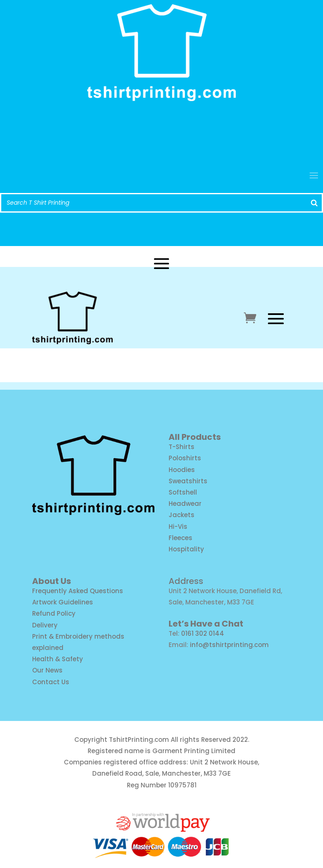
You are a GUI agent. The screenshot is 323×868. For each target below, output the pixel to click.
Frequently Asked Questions (78, 591)
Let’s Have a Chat (206, 624)
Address (186, 581)
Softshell (183, 492)
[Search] (314, 203)
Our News (47, 670)
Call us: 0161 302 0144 (161, 147)
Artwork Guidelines (63, 602)
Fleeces (180, 538)
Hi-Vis (178, 527)
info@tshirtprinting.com (161, 131)
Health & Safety (58, 659)
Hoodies (182, 470)
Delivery (45, 625)
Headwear (185, 504)
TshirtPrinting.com (139, 740)
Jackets (182, 515)
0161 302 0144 (203, 633)
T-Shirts (182, 447)
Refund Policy (54, 613)
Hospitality (186, 549)
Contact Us (51, 682)
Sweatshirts (188, 481)
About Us (52, 581)
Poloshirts (185, 458)
